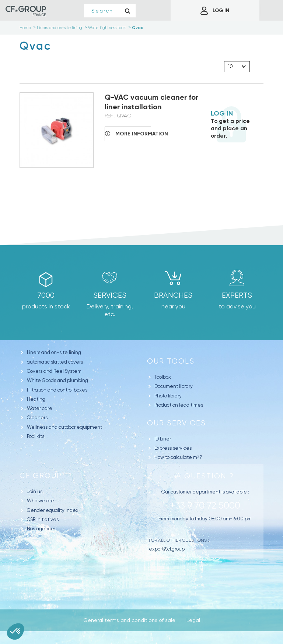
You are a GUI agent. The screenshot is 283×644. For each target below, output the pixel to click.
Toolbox (163, 377)
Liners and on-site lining (54, 352)
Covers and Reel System (54, 371)
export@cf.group (167, 549)
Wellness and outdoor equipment (64, 427)
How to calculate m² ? (178, 457)
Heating (36, 399)
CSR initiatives (43, 519)
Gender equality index (53, 510)
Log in (222, 113)
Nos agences (42, 529)
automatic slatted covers (55, 362)
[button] (15, 631)
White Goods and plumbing (57, 380)
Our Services (177, 423)
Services (110, 295)
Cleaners (37, 417)
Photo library (168, 396)
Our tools (171, 361)
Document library (174, 386)
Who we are (41, 501)
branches (173, 295)
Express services (173, 448)
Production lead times (179, 405)
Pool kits (36, 436)
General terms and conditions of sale (129, 620)
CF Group (41, 476)
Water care (40, 408)
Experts (237, 295)
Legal (193, 620)
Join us (35, 491)
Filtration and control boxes (57, 390)
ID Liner (163, 439)
